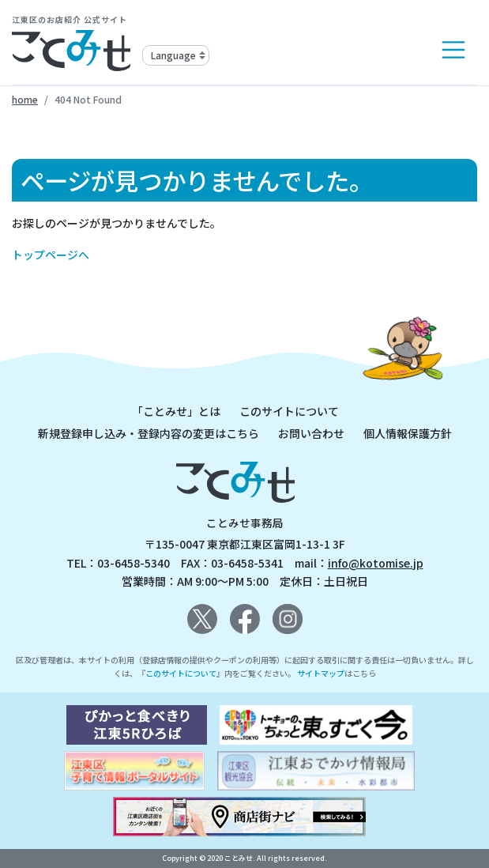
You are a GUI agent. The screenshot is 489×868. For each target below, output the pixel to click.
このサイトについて (289, 411)
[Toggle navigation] (453, 50)
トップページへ (51, 255)
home (25, 99)
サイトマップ (321, 673)
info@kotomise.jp (376, 563)
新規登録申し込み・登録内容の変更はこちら (149, 433)
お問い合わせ (311, 433)
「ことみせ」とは (176, 411)
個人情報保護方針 (408, 433)
